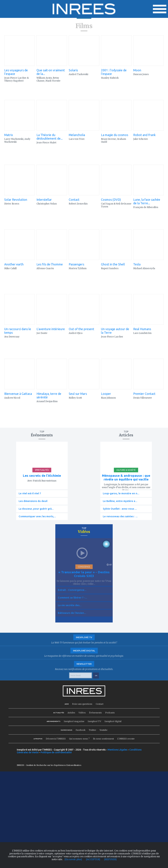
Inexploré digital (113, 721)
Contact (100, 704)
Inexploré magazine (74, 721)
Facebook (81, 730)
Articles (71, 713)
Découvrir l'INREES (56, 739)
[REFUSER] (110, 859)
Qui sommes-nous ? (79, 739)
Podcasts (110, 713)
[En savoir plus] (73, 859)
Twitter (92, 730)
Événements (95, 713)
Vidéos (82, 713)
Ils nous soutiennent (103, 739)
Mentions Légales (117, 750)
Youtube (104, 730)
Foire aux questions (82, 704)
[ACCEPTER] (93, 859)
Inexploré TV (94, 721)
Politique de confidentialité (56, 752)
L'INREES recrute (126, 739)
